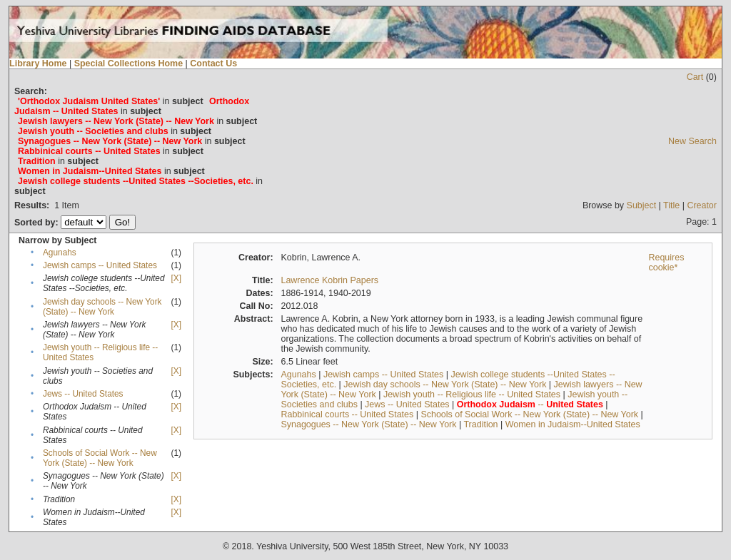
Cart (695, 77)
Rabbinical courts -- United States (347, 414)
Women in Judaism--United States (573, 424)
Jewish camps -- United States (100, 265)
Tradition (480, 424)
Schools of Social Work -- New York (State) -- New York (100, 458)
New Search (692, 141)
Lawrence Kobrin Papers (329, 280)
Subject (642, 205)
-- (530, 404)
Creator (702, 205)
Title (671, 205)
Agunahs (60, 253)
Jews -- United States (83, 394)
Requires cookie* (666, 263)
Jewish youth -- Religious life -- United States (472, 394)
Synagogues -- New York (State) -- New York (368, 424)
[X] (176, 278)
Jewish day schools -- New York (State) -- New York (102, 307)
